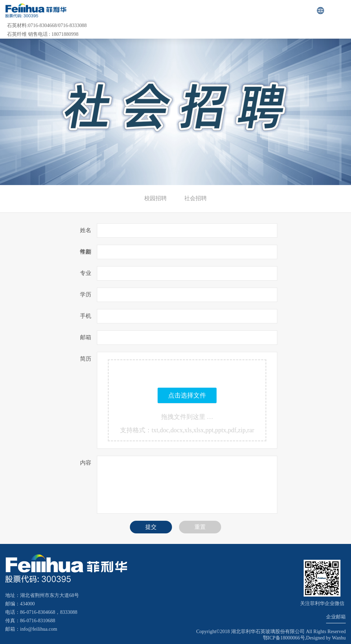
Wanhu (339, 638)
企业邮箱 (336, 617)
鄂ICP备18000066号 (284, 638)
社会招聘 (196, 198)
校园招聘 (155, 198)
